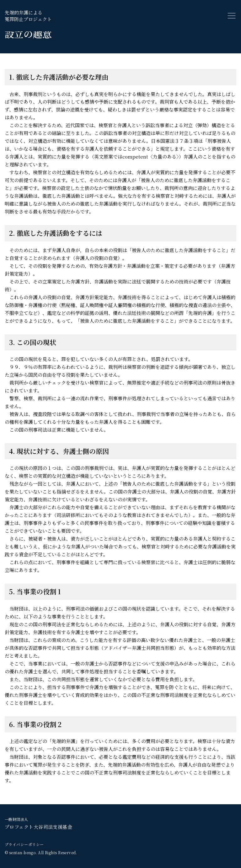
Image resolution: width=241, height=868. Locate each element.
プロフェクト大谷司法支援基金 (38, 823)
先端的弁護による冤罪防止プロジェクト (28, 16)
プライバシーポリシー (24, 844)
